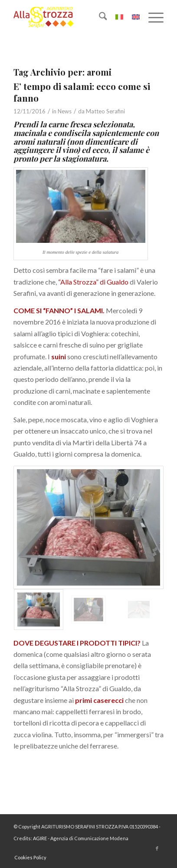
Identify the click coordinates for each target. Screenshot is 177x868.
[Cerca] (99, 17)
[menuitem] (99, 17)
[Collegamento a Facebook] (157, 848)
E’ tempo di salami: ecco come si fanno (82, 92)
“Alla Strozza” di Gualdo (93, 282)
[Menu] (152, 17)
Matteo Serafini (105, 111)
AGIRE (40, 838)
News (65, 111)
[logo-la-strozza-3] (74, 17)
